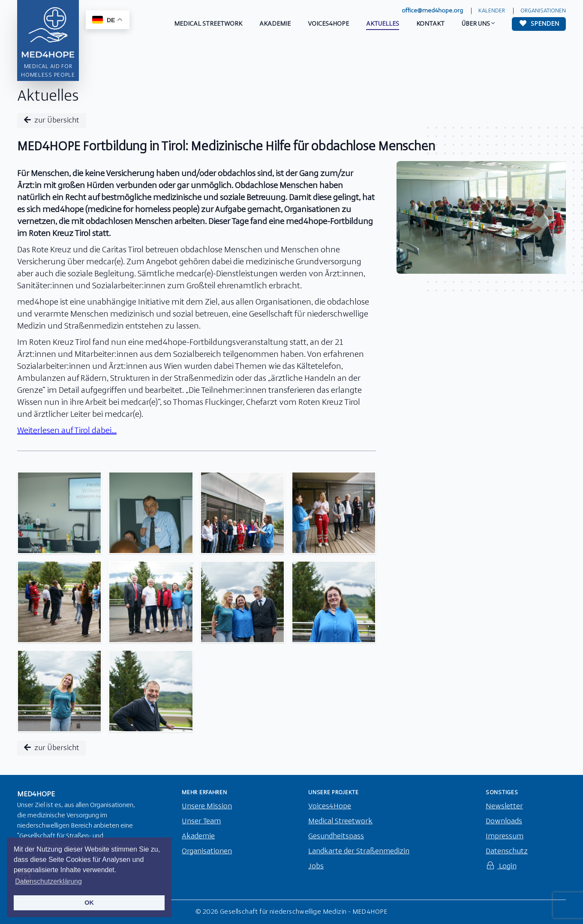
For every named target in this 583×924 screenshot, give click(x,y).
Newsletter (504, 806)
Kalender (492, 11)
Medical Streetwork (340, 821)
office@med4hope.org (432, 11)
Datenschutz (507, 851)
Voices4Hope (330, 806)
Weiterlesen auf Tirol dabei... (67, 431)
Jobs (316, 866)
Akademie (198, 836)
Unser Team (201, 821)
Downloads (504, 821)
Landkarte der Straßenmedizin (359, 851)
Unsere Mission (207, 806)
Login (501, 866)
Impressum (505, 836)
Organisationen (543, 11)
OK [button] (89, 903)
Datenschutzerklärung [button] (48, 881)
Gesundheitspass (336, 836)
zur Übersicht (52, 120)
